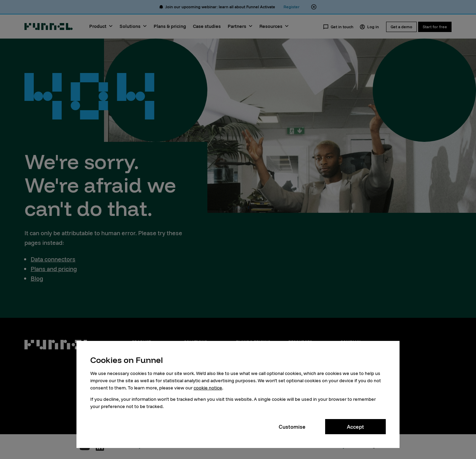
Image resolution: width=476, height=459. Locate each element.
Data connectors (53, 259)
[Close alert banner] (314, 7)
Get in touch (338, 27)
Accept (355, 427)
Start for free (435, 27)
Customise (292, 427)
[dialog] (238, 394)
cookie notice (208, 388)
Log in (369, 27)
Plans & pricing (170, 26)
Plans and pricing (54, 269)
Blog (37, 278)
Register (292, 7)
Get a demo (401, 27)
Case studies (207, 26)
